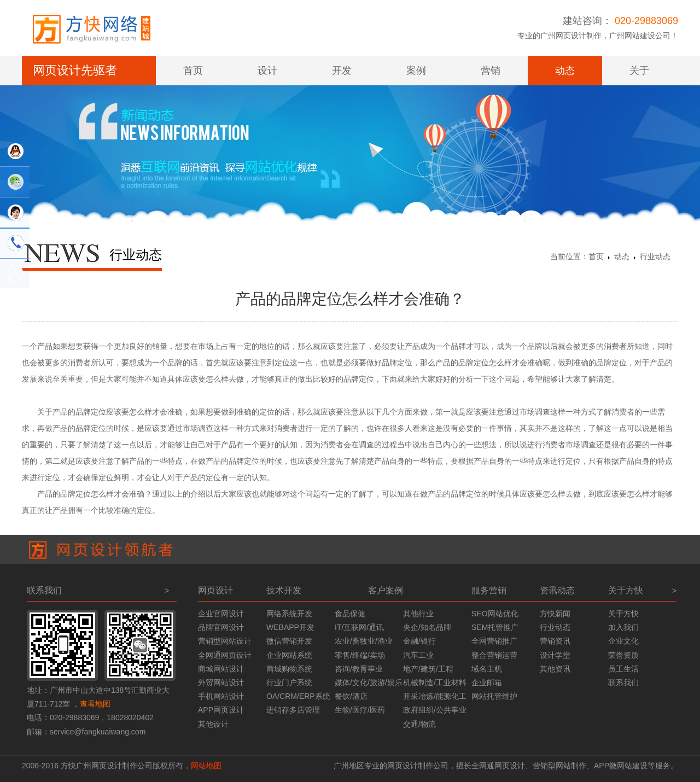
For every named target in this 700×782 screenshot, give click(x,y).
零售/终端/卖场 (360, 655)
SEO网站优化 (495, 614)
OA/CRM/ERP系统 (298, 696)
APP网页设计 (221, 710)
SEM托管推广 (495, 627)
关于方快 (623, 614)
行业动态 (655, 256)
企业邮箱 (487, 682)
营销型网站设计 (225, 641)
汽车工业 (418, 655)
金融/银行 (419, 641)
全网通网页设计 (225, 655)
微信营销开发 (289, 641)
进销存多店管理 (293, 710)
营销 (491, 71)
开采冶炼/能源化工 (435, 696)
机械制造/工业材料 (435, 682)
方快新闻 (555, 614)
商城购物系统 (289, 669)
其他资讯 (555, 669)
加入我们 (623, 627)
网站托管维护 (494, 696)
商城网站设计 (221, 669)
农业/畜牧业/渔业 (364, 641)
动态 (565, 71)
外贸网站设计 (221, 682)
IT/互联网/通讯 (359, 627)
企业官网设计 (221, 614)
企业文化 (623, 641)
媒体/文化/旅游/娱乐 (369, 682)
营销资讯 (555, 641)
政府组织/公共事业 (435, 710)
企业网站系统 (289, 655)
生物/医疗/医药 (360, 710)
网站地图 (206, 766)
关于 (639, 71)
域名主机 (487, 669)
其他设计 (213, 724)
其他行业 (418, 614)
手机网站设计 (221, 696)
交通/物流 (419, 724)
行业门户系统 (289, 682)
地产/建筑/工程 (428, 669)
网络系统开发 (289, 614)
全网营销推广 (494, 641)
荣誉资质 (623, 655)
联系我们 (623, 682)
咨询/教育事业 (359, 669)
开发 (342, 71)
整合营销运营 (494, 655)
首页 (193, 71)
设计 (267, 71)
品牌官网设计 (221, 627)
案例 (416, 71)
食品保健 (350, 614)
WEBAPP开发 (290, 627)
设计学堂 (555, 655)
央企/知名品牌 (427, 627)
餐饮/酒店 (351, 696)
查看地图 (95, 704)
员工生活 (623, 669)
